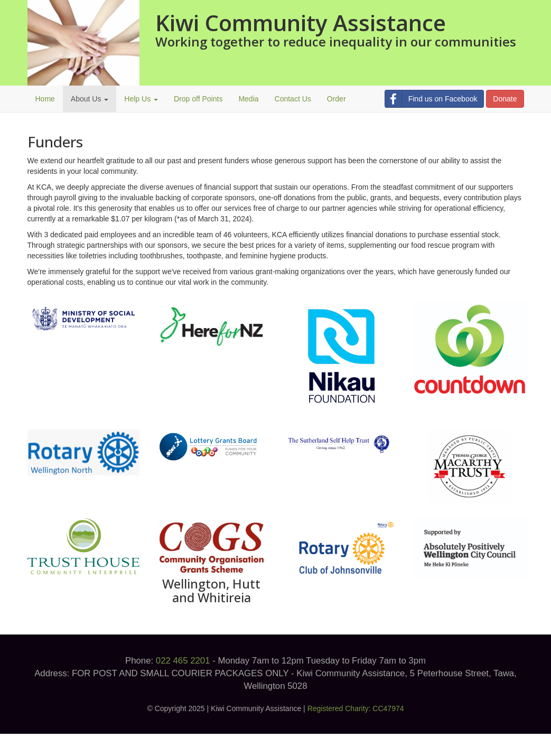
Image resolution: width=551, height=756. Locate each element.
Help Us (141, 99)
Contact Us (293, 99)
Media (248, 99)
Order (337, 99)
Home (45, 99)
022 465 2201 (183, 661)
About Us (90, 99)
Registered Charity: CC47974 (356, 708)
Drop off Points (198, 99)
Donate (505, 99)
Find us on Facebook (431, 99)
